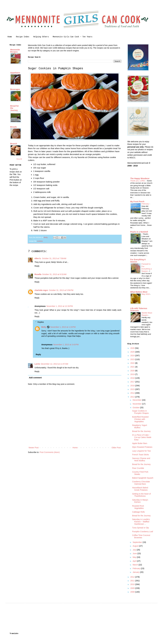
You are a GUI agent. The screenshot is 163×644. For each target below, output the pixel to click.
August (136, 546)
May (135, 557)
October (136, 408)
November (137, 404)
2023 (133, 359)
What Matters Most (139, 292)
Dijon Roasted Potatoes (142, 447)
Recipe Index (23, 37)
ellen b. (38, 258)
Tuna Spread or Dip (141, 528)
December (137, 400)
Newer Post (34, 448)
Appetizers (15, 73)
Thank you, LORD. (138, 181)
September (138, 542)
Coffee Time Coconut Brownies (141, 536)
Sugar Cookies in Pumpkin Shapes (140, 412)
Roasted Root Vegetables (138, 507)
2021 (133, 367)
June (135, 553)
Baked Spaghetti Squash (143, 478)
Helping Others (41, 37)
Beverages (15, 89)
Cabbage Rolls (138, 512)
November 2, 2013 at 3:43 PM (66, 345)
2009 (133, 588)
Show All (19, 159)
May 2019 (146, 294)
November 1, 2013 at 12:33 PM (60, 306)
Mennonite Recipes (15, 51)
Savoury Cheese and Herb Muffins (141, 459)
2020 (133, 371)
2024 (133, 356)
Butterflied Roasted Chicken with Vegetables (140, 419)
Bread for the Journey (141, 431)
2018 (133, 378)
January (136, 572)
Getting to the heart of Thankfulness (141, 495)
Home (10, 37)
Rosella (38, 274)
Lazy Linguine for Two (141, 451)
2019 (133, 374)
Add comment (35, 378)
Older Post (116, 448)
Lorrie (37, 364)
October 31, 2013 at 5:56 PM (61, 290)
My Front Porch (137, 201)
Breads (13, 127)
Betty (44, 327)
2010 (133, 584)
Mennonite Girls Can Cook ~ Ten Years (72, 37)
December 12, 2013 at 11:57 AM (55, 364)
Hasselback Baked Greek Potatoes (140, 489)
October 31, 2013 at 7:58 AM (54, 258)
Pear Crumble (138, 468)
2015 (133, 389)
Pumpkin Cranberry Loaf (143, 532)
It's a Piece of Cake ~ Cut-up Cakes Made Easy (142, 437)
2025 (133, 352)
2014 (133, 393)
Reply (37, 266)
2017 (133, 382)
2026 (133, 348)
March (136, 565)
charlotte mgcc (41, 290)
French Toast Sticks (141, 455)
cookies (40, 241)
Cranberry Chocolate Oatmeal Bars (141, 483)
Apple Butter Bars (140, 443)
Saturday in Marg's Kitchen (140, 501)
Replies (41, 322)
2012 (133, 577)
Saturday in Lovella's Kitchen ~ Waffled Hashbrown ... (141, 522)
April (135, 561)
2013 (133, 397)
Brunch (14, 144)
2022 (133, 363)
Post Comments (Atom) (50, 452)
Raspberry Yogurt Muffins (140, 426)
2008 (133, 592)
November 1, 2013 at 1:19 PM (63, 327)
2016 (133, 386)
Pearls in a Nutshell (139, 232)
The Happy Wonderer (140, 178)
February (146, 204)
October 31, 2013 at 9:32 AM (54, 274)
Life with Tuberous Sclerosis (139, 309)
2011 (133, 581)
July (135, 550)
